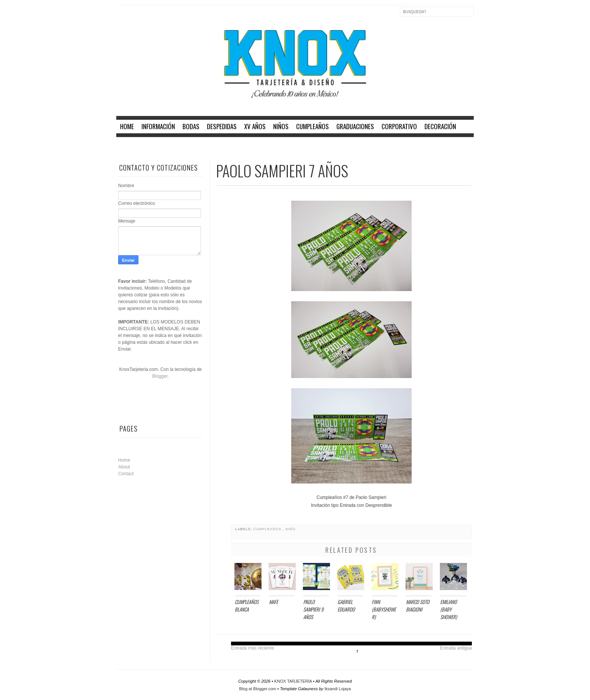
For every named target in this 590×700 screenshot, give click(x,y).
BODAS (191, 126)
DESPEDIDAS (222, 126)
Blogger (160, 376)
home (127, 126)
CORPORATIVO (399, 126)
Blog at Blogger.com (259, 689)
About (124, 467)
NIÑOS (281, 126)
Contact (126, 474)
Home (124, 460)
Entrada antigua (456, 648)
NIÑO (290, 529)
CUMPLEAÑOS (312, 126)
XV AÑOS (255, 126)
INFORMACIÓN (158, 126)
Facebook (122, 17)
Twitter (138, 17)
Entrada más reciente (252, 648)
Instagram (154, 17)
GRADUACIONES (355, 126)
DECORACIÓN (440, 126)
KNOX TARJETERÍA (294, 681)
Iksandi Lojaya (338, 689)
